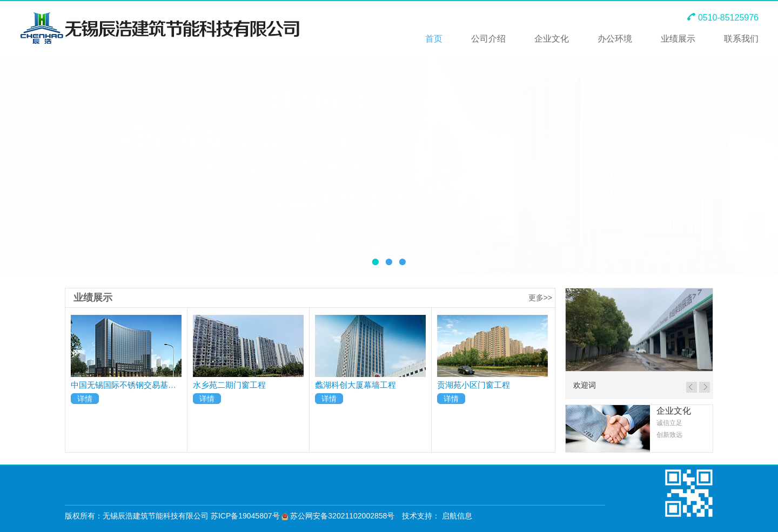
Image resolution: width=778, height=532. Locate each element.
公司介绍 (488, 39)
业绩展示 (678, 39)
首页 (434, 39)
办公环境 (615, 39)
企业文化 (552, 39)
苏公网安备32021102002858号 (338, 516)
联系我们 (741, 39)
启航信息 (457, 516)
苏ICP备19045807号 (245, 516)
